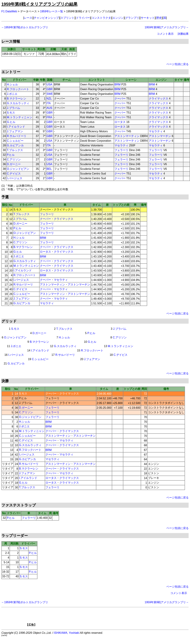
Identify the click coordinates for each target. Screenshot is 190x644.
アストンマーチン (160, 136)
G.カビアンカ (15, 145)
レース (28, 18)
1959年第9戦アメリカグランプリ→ (167, 27)
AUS (49, 108)
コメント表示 (165, 34)
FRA (49, 117)
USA (49, 84)
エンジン (118, 18)
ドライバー (83, 18)
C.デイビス (14, 174)
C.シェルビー (15, 141)
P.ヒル (11, 155)
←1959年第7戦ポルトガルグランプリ (25, 27)
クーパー (120, 99)
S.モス (11, 113)
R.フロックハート (18, 89)
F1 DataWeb (9, 11)
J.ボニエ (12, 94)
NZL (49, 99)
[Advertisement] (101, 618)
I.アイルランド (16, 127)
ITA (49, 103)
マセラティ (156, 131)
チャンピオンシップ (46, 18)
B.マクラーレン (16, 99)
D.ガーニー (14, 164)
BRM (118, 84)
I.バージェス (15, 178)
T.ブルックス (15, 150)
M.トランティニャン (20, 117)
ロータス (120, 122)
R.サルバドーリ (17, 136)
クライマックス (158, 99)
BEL (49, 169)
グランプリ (132, 18)
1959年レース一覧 (52, 11)
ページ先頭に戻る (177, 64)
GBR (50, 89)
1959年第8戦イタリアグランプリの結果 (39, 4)
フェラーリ (121, 150)
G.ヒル (11, 122)
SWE (50, 94)
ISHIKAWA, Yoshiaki (67, 633)
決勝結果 (183, 34)
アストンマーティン (127, 136)
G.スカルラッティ (18, 103)
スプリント (67, 18)
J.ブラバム (13, 108)
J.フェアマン (15, 131)
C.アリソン (14, 159)
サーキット (148, 18)
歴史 (159, 18)
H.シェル (12, 84)
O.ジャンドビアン (18, 169)
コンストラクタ (101, 18)
